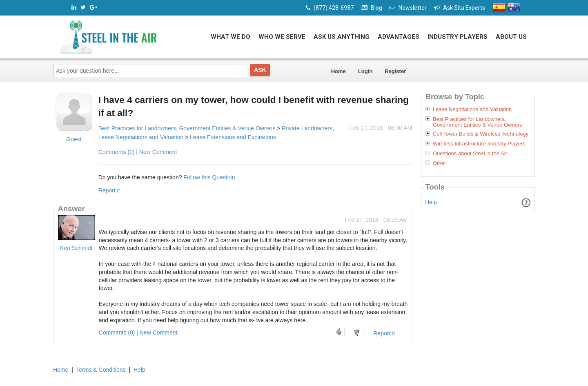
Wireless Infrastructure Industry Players (479, 144)
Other (440, 163)
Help (431, 202)
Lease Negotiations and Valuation (141, 137)
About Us (511, 37)
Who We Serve (282, 37)
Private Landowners (307, 128)
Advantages (399, 37)
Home (339, 71)
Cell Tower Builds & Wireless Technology (481, 134)
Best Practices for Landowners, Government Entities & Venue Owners (187, 128)
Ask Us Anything (342, 37)
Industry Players (458, 37)
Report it (109, 190)
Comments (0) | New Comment (138, 152)
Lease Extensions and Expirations (233, 137)
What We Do (231, 37)
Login (365, 71)
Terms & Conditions (101, 370)
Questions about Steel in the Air (470, 154)
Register (395, 71)
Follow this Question (209, 177)
